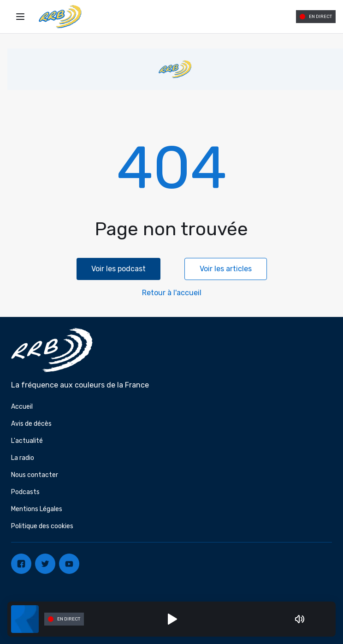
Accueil (22, 407)
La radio (23, 458)
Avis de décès (31, 424)
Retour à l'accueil (172, 293)
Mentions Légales (37, 509)
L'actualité (27, 441)
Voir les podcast (118, 269)
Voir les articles (226, 269)
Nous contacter (35, 475)
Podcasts (25, 492)
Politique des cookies (42, 526)
